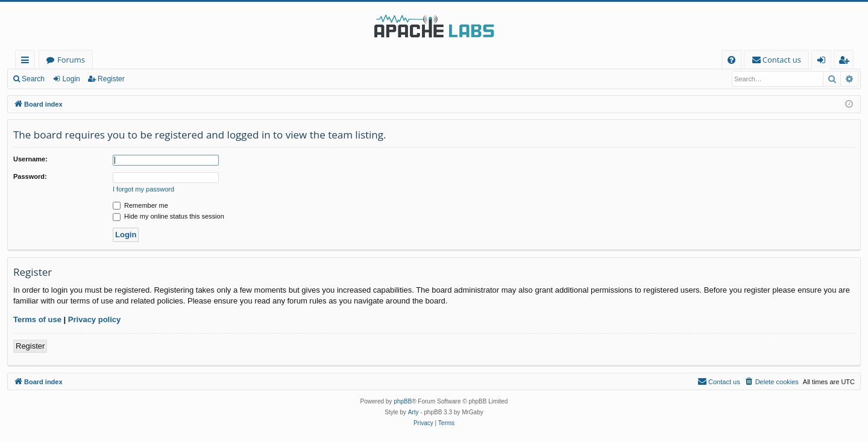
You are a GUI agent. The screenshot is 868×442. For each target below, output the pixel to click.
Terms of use (37, 319)
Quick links (27, 62)
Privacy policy (94, 319)
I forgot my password (143, 189)
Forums (71, 60)
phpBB (403, 401)
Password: (30, 176)
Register (111, 79)
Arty (414, 412)
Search (33, 79)
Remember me (140, 205)
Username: (30, 159)
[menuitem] (731, 60)
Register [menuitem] (846, 62)
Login (71, 79)
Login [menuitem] (824, 62)
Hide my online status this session (168, 216)
